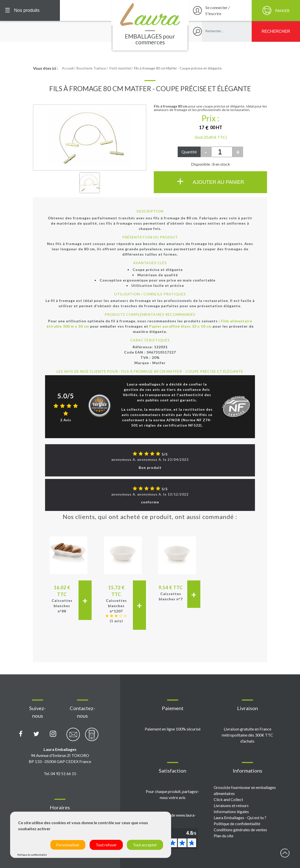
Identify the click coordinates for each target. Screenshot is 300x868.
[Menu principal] (30, 10)
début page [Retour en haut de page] (285, 853)
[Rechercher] (276, 31)
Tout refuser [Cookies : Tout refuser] (106, 845)
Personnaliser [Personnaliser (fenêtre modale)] (68, 845)
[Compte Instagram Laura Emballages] (53, 734)
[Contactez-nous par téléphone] (92, 737)
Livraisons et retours (231, 805)
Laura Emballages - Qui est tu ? (240, 818)
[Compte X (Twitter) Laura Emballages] (36, 734)
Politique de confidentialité (237, 824)
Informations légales (231, 811)
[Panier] (276, 10)
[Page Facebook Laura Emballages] (21, 734)
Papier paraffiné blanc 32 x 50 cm (180, 326)
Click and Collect (228, 799)
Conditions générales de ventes (240, 830)
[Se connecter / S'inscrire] (220, 10)
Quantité (189, 152)
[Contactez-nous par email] (73, 737)
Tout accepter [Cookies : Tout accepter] (145, 845)
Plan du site (223, 836)
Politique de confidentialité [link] (32, 855)
